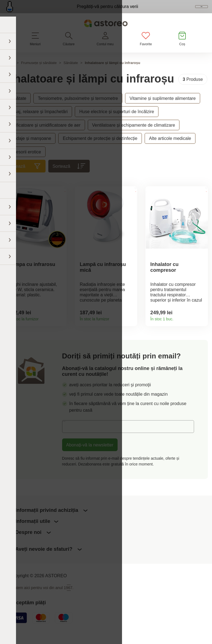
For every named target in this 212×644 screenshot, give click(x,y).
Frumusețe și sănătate (39, 73)
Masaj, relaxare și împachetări (38, 122)
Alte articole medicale (170, 149)
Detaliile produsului (60, 329)
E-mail (72, 440)
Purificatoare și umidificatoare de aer (44, 135)
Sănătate (71, 73)
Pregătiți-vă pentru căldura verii (80, 12)
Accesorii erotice (25, 162)
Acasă (9, 73)
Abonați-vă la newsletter (90, 458)
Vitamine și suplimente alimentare (163, 109)
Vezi (176, 12)
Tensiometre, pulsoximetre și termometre (78, 109)
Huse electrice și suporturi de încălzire (117, 122)
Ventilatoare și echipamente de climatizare (134, 135)
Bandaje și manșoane (30, 149)
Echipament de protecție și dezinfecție (100, 149)
